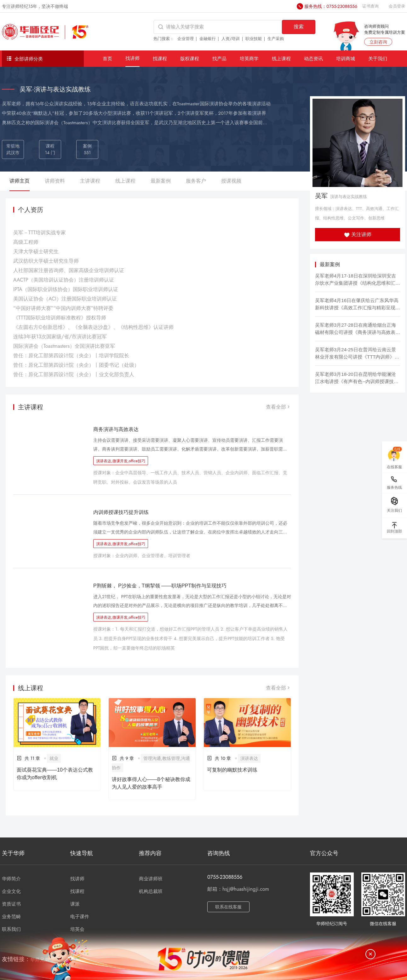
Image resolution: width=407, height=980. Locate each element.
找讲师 (132, 58)
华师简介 (11, 879)
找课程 (160, 58)
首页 (107, 58)
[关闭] (370, 954)
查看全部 (278, 407)
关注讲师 (358, 234)
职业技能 (254, 39)
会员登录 (397, 6)
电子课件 (80, 917)
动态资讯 (313, 58)
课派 (75, 904)
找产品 (219, 58)
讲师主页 (20, 181)
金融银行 (208, 39)
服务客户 (196, 181)
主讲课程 (90, 181)
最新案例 (161, 181)
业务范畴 (11, 917)
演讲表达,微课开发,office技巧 (121, 461)
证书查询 (370, 6)
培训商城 (346, 58)
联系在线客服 (228, 907)
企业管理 (186, 39)
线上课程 (281, 58)
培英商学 (249, 58)
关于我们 (378, 58)
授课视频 (231, 181)
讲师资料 (55, 181)
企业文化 (11, 891)
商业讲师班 (151, 879)
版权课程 (190, 58)
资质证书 (11, 904)
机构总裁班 (151, 891)
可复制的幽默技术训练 (232, 770)
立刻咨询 (378, 42)
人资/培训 (231, 39)
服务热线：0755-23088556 (331, 6)
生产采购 (276, 39)
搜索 (299, 27)
